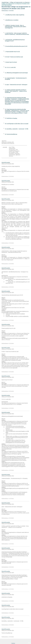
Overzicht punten (6, 162)
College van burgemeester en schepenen (20, 2)
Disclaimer (13, 643)
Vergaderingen (5, 2)
